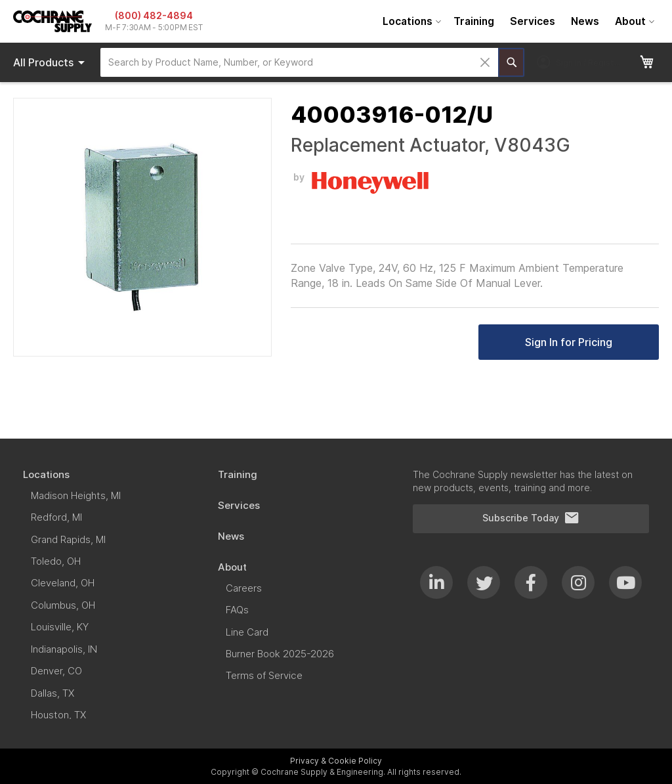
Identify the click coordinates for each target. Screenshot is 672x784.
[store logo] (52, 21)
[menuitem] (410, 21)
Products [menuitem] (51, 62)
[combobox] (299, 62)
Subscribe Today (531, 518)
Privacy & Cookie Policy (336, 761)
